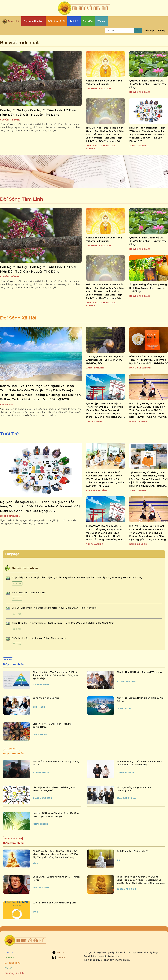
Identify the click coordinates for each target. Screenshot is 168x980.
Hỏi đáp (150, 31)
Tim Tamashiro (95, 421)
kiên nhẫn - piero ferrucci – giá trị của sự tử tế (56, 763)
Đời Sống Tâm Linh (22, 199)
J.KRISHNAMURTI (95, 368)
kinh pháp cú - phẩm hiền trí (29, 593)
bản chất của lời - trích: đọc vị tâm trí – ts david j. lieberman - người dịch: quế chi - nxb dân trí (148, 360)
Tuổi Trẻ (9, 434)
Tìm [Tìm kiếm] (138, 31)
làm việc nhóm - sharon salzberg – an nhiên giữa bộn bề (54, 789)
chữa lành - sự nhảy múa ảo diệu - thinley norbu (39, 638)
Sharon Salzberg (42, 798)
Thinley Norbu (41, 888)
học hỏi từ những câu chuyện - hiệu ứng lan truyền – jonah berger (56, 815)
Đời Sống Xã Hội (18, 318)
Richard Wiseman (126, 681)
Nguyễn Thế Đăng (10, 120)
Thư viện (9, 958)
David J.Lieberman (140, 368)
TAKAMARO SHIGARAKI (98, 89)
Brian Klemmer (138, 421)
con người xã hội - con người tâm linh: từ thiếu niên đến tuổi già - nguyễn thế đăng (39, 112)
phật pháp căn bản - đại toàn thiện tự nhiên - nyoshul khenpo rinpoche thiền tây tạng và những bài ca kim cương (77, 577)
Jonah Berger (40, 824)
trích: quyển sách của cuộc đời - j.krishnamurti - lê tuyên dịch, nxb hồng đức (105, 360)
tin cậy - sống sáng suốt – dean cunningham (134, 789)
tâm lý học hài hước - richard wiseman (139, 672)
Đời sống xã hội (13, 963)
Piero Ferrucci (41, 772)
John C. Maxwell (139, 146)
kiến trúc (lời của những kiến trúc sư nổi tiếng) (140, 699)
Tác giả (8, 968)
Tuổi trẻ (9, 952)
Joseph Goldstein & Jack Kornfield (101, 147)
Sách (35, 863)
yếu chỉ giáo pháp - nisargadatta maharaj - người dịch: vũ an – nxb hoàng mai (54, 608)
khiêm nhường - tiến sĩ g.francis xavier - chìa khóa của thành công (139, 763)
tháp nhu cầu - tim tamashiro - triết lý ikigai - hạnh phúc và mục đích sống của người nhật (63, 623)
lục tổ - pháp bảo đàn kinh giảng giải (54, 903)
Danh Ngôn (39, 707)
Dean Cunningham (127, 798)
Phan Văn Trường (96, 490)
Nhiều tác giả (124, 709)
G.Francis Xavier (126, 772)
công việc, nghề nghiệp (46, 698)
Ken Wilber (7, 404)
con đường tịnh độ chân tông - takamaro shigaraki (105, 82)
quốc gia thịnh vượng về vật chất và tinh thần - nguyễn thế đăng (148, 84)
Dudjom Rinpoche (126, 889)
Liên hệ (161, 31)
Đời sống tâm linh (14, 973)
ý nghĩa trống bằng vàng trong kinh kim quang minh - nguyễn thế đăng (148, 288)
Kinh (119, 860)
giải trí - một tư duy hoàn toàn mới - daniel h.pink (53, 725)
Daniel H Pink (40, 734)
